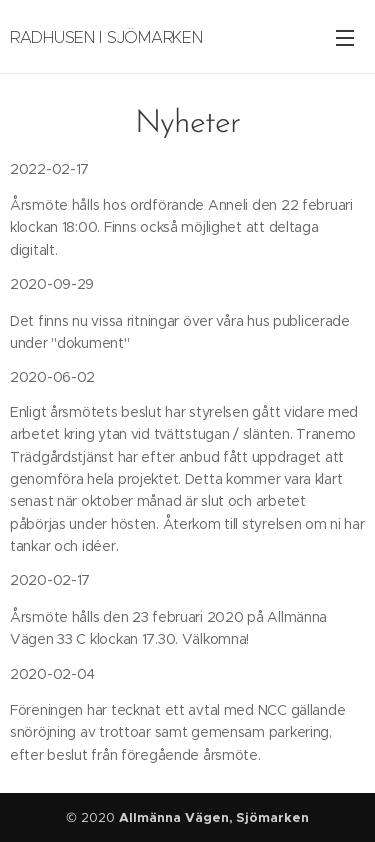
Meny (345, 38)
